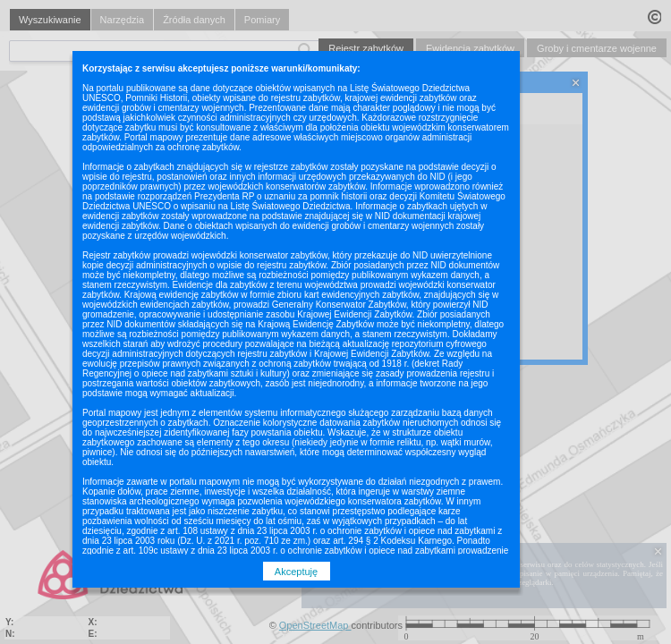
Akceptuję (296, 572)
